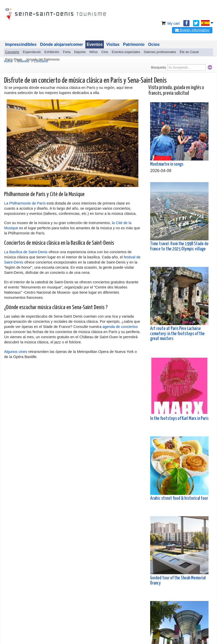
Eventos (95, 44)
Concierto (12, 52)
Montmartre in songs (167, 164)
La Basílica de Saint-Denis (26, 252)
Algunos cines (16, 352)
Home (8, 61)
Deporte (80, 52)
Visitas (113, 44)
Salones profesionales (160, 52)
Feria (67, 52)
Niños (94, 52)
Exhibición (52, 52)
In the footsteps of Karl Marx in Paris (179, 419)
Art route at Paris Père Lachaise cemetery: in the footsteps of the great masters (177, 334)
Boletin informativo (192, 30)
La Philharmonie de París (25, 203)
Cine (105, 52)
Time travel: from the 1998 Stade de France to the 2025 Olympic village (179, 246)
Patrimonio (134, 44)
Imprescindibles (21, 44)
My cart (170, 23)
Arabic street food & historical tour (179, 498)
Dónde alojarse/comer (62, 44)
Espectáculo (32, 52)
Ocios (154, 44)
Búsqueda (158, 67)
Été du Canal (189, 52)
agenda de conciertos (120, 327)
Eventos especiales (126, 52)
